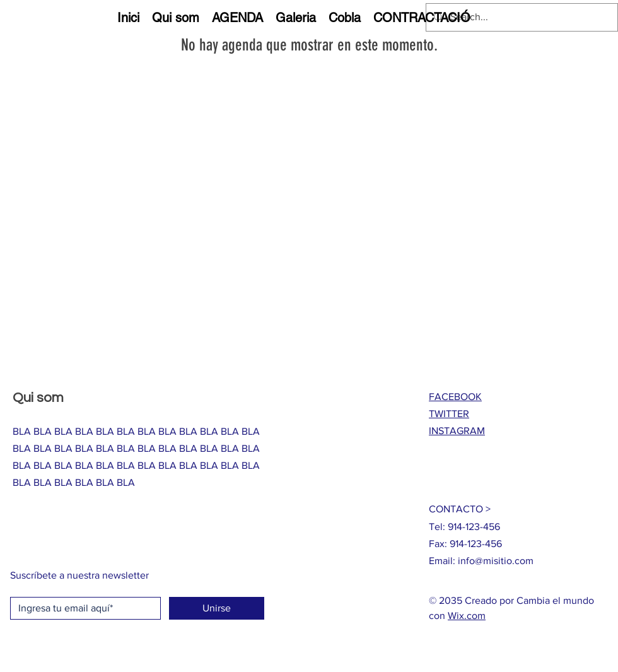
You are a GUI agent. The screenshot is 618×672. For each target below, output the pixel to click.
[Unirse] (217, 608)
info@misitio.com (496, 561)
